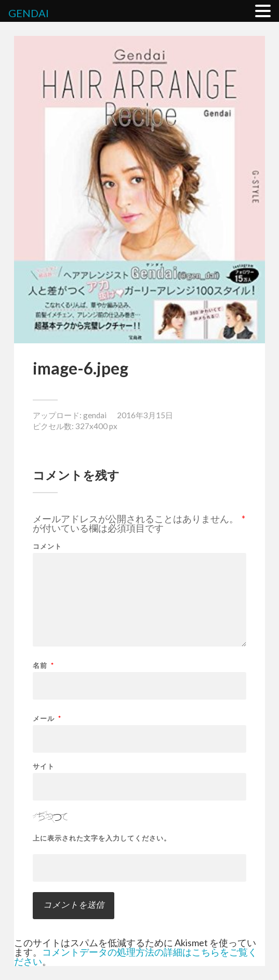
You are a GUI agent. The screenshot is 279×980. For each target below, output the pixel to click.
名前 (43, 666)
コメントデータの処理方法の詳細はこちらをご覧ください (136, 957)
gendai (95, 415)
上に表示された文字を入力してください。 (102, 838)
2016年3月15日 (145, 415)
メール (47, 719)
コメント (47, 546)
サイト (44, 766)
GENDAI (29, 13)
